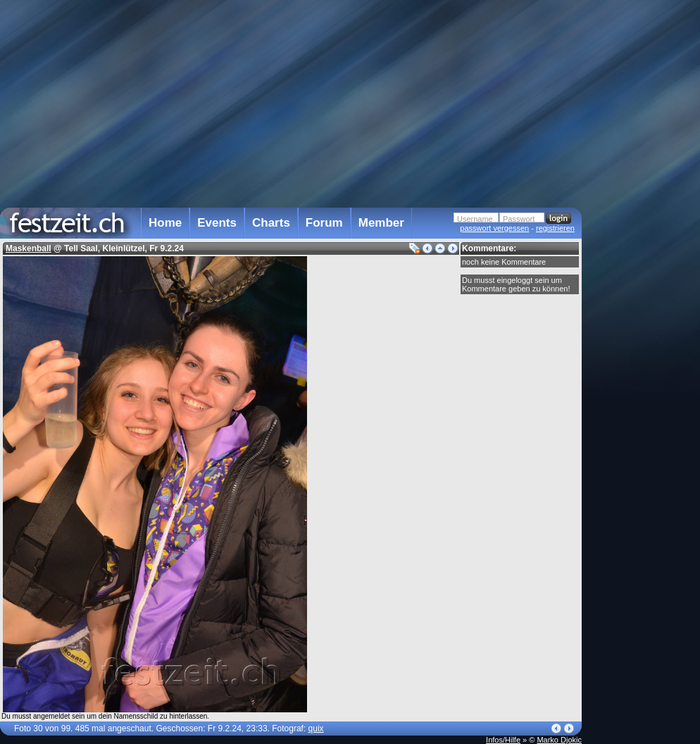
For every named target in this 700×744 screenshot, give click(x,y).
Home (165, 223)
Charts (271, 223)
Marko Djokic (559, 740)
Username (475, 219)
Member (381, 223)
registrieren (555, 228)
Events (217, 223)
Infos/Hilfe (503, 740)
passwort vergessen (494, 228)
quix (316, 729)
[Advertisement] (644, 284)
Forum (324, 223)
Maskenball (29, 248)
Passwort (519, 219)
